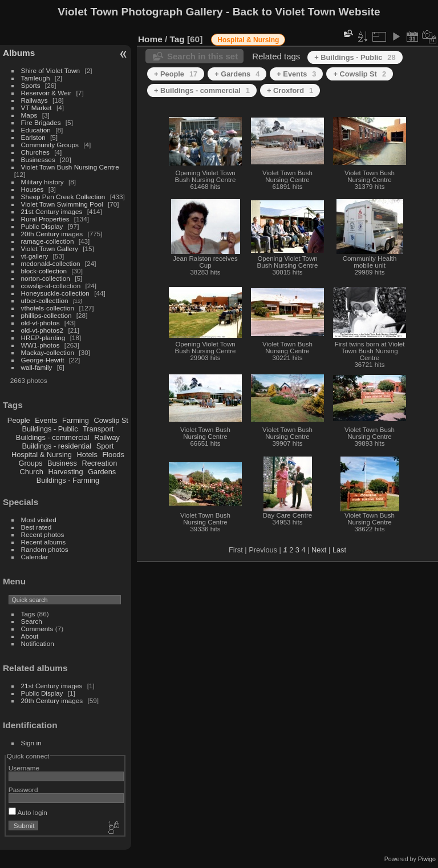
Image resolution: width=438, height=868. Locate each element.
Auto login (28, 812)
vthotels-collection (48, 308)
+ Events (296, 74)
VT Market (36, 108)
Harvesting (65, 472)
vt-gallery (35, 256)
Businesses (38, 160)
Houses (33, 189)
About (30, 636)
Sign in (31, 743)
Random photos (45, 549)
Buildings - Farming (68, 480)
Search (32, 621)
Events (46, 420)
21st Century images (52, 211)
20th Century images (52, 234)
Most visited (39, 520)
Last (339, 550)
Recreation (99, 463)
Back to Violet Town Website (307, 12)
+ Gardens (237, 74)
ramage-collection (48, 241)
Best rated (36, 527)
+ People (176, 74)
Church (32, 472)
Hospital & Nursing (42, 455)
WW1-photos (40, 345)
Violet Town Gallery (50, 249)
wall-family (37, 367)
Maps (29, 115)
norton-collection (46, 278)
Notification (38, 643)
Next (319, 550)
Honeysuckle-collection (55, 293)
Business (62, 463)
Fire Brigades (41, 122)
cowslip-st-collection (51, 286)
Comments (37, 629)
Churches (35, 152)
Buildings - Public (50, 429)
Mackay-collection (48, 352)
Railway (107, 437)
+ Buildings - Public (355, 57)
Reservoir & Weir (46, 93)
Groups (30, 463)
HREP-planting (43, 338)
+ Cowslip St (360, 74)
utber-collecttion (45, 300)
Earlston (33, 137)
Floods (113, 455)
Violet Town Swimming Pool (62, 204)
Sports (31, 85)
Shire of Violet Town (51, 70)
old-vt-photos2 (42, 330)
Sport (105, 446)
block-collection (44, 271)
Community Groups (50, 145)
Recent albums (43, 542)
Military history (42, 182)
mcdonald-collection (51, 263)
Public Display (42, 226)
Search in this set (202, 56)
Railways (35, 100)
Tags (28, 614)
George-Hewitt (43, 360)
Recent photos (43, 534)
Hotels (87, 455)
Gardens (102, 472)
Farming (76, 420)
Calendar (35, 557)
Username (24, 768)
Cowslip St (111, 420)
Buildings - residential (57, 446)
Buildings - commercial (53, 437)
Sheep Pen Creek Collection (63, 197)
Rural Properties (45, 219)
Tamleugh (36, 78)
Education (36, 130)
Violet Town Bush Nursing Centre (70, 167)
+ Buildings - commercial (202, 90)
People (19, 420)
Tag (177, 39)
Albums (19, 53)
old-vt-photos (40, 323)
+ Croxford (290, 90)
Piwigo (427, 859)
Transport (98, 429)
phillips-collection (46, 315)
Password (23, 790)
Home (150, 39)
